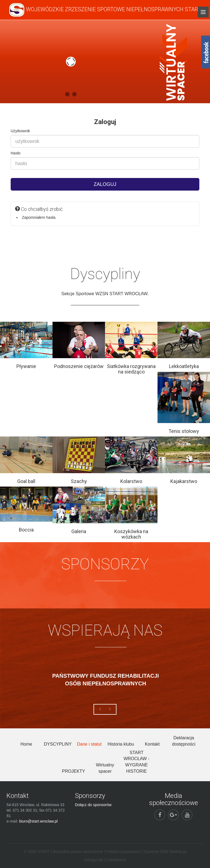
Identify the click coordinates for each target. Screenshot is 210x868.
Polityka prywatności (123, 852)
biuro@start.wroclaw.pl (38, 821)
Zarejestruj (117, 860)
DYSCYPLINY (58, 744)
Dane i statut (89, 744)
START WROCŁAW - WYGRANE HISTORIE (137, 762)
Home (26, 744)
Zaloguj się (94, 860)
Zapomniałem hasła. (39, 217)
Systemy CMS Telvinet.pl (165, 852)
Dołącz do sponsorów (93, 805)
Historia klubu (121, 744)
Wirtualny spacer (105, 768)
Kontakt (152, 744)
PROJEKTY (74, 771)
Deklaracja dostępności (184, 741)
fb (206, 52)
